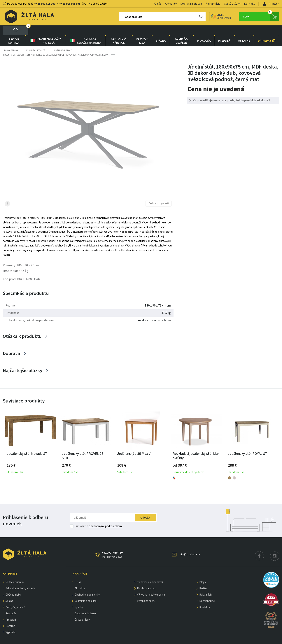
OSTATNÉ (244, 31)
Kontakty (205, 598)
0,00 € (261, 17)
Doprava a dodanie (85, 604)
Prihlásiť (271, 4)
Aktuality (171, 4)
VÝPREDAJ (266, 31)
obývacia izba (142, 31)
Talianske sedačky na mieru (85, 31)
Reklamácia (213, 4)
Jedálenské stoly (62, 41)
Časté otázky (232, 4)
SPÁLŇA (161, 31)
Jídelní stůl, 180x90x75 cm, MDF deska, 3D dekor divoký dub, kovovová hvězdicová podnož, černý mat (56, 45)
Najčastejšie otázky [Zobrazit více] (23, 361)
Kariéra (203, 579)
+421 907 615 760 (45, 4)
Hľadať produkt (119, 17)
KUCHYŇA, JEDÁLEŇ (181, 31)
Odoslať (145, 508)
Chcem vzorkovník (208, 17)
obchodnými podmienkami (106, 517)
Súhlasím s (99, 517)
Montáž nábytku (146, 579)
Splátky (79, 598)
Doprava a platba (191, 4)
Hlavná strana (11, 41)
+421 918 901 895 (70, 4)
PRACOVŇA (204, 31)
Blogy (203, 573)
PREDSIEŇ (224, 31)
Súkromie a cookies (86, 591)
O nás (158, 4)
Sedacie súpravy (14, 31)
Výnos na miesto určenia (151, 585)
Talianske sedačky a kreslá (45, 31)
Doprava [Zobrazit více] (11, 344)
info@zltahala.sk (189, 545)
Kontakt (249, 4)
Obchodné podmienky (87, 585)
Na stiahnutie (207, 591)
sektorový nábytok (119, 31)
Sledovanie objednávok (150, 573)
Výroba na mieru (146, 591)
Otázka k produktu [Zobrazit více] (22, 327)
